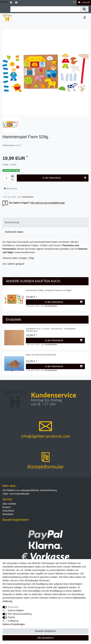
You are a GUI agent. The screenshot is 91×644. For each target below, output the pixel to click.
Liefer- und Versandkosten (16, 494)
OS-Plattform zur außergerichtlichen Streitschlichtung (30, 490)
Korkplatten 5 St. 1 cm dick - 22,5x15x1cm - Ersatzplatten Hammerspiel (51, 330)
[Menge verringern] (12, 180)
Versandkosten (27, 197)
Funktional (13, 621)
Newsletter (8, 514)
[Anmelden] (11, 3)
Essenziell (13, 607)
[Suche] (84, 9)
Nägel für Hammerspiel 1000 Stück (41, 355)
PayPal (11, 617)
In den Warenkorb (64, 178)
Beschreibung (12, 222)
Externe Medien (16, 610)
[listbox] (14, 364)
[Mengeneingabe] (6, 178)
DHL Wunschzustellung (20, 614)
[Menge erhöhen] (12, 176)
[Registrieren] (17, 3)
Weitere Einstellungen (14, 624)
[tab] (45, 222)
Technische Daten (14, 232)
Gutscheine (8, 511)
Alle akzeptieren (45, 638)
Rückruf (6, 507)
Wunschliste (10, 189)
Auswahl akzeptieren (45, 631)
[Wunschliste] (75, 3)
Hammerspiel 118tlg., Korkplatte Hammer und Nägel (49, 290)
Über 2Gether (9, 504)
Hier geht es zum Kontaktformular (48, 203)
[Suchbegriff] (45, 9)
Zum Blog (4, 2)
